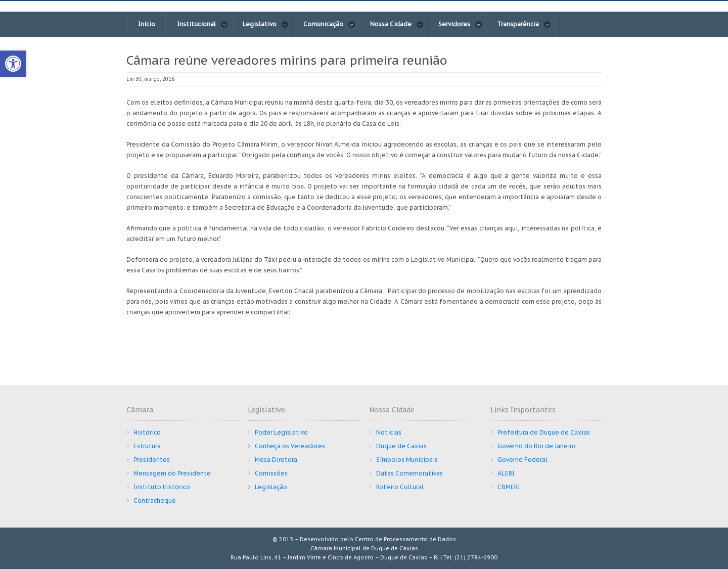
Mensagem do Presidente (172, 473)
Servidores (460, 24)
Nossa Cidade (397, 24)
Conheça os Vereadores (290, 446)
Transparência (524, 24)
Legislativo (266, 24)
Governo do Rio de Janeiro (537, 446)
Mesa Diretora (276, 460)
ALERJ (506, 473)
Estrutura (147, 446)
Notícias (389, 432)
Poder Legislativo (281, 432)
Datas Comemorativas (409, 473)
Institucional (202, 24)
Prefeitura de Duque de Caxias (544, 432)
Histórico (147, 432)
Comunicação (329, 24)
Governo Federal (522, 460)
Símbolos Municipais (407, 460)
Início (147, 24)
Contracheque (155, 501)
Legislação (271, 487)
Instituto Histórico (162, 487)
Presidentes (152, 460)
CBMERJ (509, 487)
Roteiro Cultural (400, 487)
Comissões (271, 473)
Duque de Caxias (401, 446)
